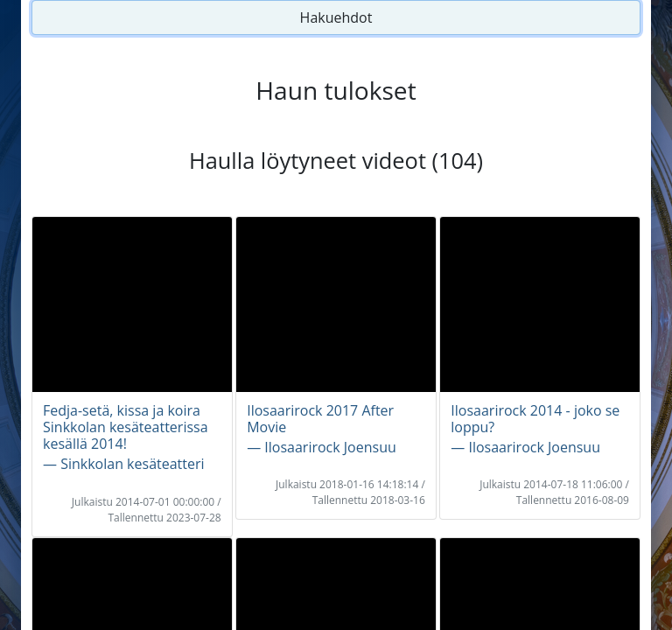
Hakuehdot (336, 17)
